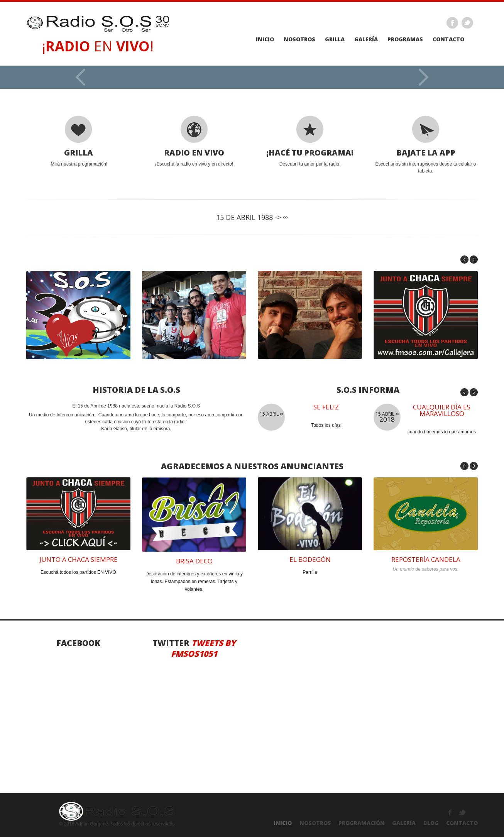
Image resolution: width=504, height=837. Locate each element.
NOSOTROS (315, 823)
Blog (431, 823)
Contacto (448, 39)
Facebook (452, 23)
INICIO (283, 823)
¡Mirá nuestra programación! (78, 141)
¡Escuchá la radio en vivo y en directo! (194, 141)
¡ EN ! (98, 46)
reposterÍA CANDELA (426, 559)
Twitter (467, 23)
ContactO (462, 823)
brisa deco (194, 561)
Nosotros (299, 39)
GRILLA (335, 39)
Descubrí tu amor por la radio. (310, 141)
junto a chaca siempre (79, 559)
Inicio (265, 39)
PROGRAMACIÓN (362, 823)
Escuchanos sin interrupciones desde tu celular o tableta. (426, 145)
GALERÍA (404, 823)
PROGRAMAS (405, 39)
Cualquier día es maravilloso (442, 410)
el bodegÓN (310, 559)
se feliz (326, 407)
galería (366, 39)
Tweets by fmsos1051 (203, 648)
